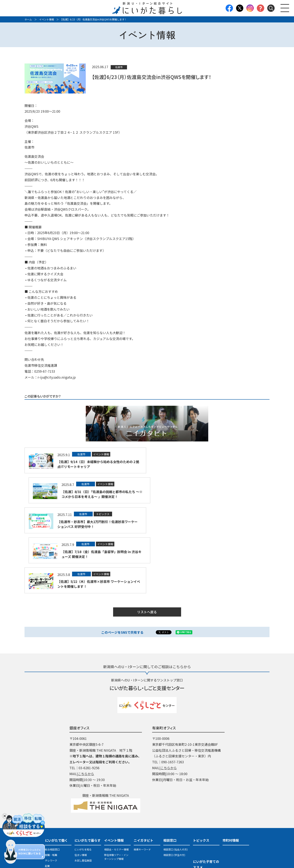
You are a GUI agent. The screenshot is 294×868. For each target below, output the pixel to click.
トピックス (201, 780)
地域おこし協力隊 (55, 812)
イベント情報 (47, 19)
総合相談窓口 (52, 790)
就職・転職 (51, 795)
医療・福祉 (51, 827)
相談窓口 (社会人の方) (175, 790)
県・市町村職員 (53, 832)
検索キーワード (142, 790)
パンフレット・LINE (174, 828)
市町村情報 (231, 780)
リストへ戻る (147, 552)
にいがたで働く (56, 780)
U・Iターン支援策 (173, 822)
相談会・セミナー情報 (116, 790)
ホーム (28, 19)
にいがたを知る (83, 790)
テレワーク (51, 801)
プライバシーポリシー (147, 845)
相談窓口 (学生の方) (174, 795)
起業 (47, 806)
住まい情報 (81, 795)
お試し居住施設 (83, 801)
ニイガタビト (144, 780)
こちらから (86, 714)
